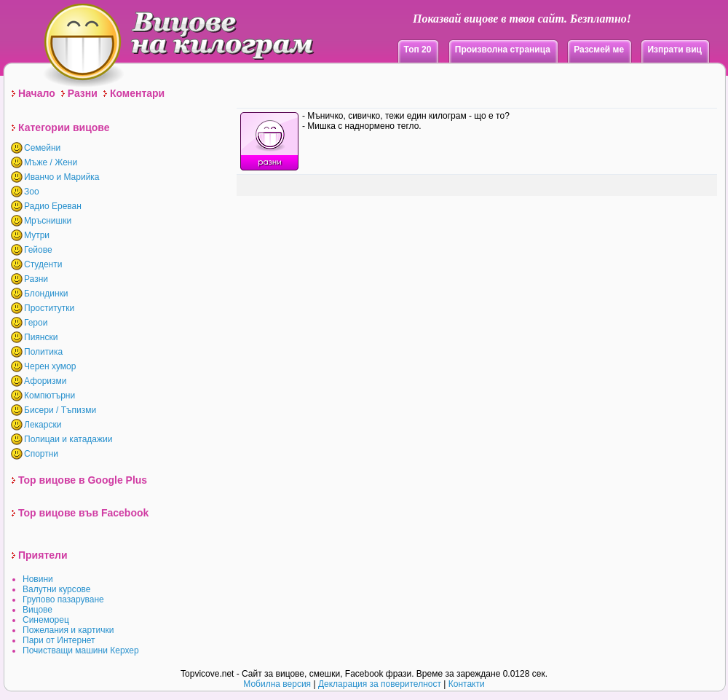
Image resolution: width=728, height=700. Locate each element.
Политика (43, 352)
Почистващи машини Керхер (81, 650)
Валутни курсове (57, 589)
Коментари (137, 93)
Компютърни (50, 396)
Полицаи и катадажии (68, 439)
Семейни (42, 148)
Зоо (32, 192)
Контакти (467, 684)
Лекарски (43, 425)
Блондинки (46, 294)
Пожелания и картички (68, 630)
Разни (83, 93)
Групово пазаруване (63, 599)
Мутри (37, 235)
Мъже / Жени (51, 162)
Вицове (37, 610)
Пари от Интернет (59, 640)
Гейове (38, 250)
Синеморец (46, 620)
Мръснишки (48, 221)
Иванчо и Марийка (62, 177)
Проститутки (49, 308)
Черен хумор (50, 366)
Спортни (41, 454)
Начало (37, 93)
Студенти (43, 264)
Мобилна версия (277, 684)
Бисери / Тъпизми (60, 410)
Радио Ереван (53, 206)
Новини (38, 579)
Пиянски (41, 337)
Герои (36, 323)
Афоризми (45, 381)
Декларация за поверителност (380, 684)
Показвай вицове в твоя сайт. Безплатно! (522, 19)
